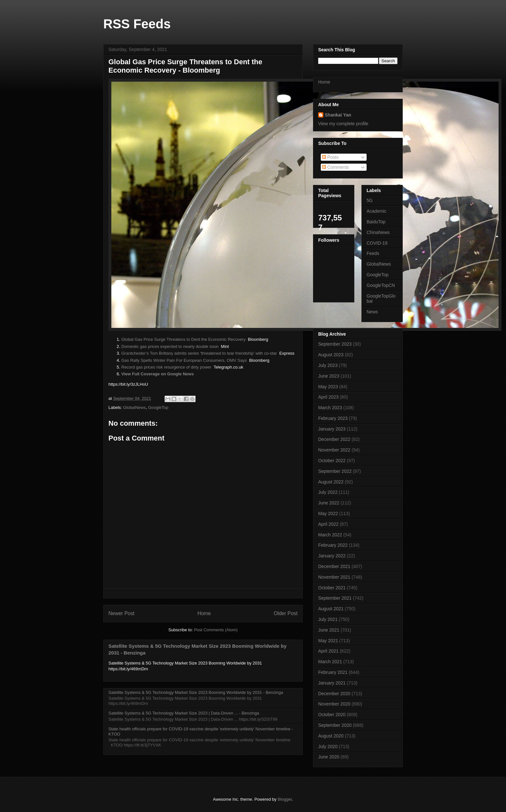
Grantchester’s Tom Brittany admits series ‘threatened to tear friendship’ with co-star (199, 353)
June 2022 (329, 503)
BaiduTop (376, 222)
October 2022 (332, 461)
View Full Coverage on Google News (157, 374)
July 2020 (328, 746)
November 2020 (334, 704)
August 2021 (331, 609)
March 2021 (330, 662)
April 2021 (328, 651)
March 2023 (330, 408)
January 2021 (332, 683)
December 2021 (334, 566)
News (372, 312)
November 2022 (334, 450)
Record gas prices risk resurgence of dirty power (166, 367)
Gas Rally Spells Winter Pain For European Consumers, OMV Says (184, 360)
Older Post (286, 613)
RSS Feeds (137, 24)
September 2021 (335, 598)
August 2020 (331, 736)
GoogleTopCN (381, 285)
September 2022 (335, 471)
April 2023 (328, 397)
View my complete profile (343, 124)
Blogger (285, 799)
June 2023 (329, 376)
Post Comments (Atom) (216, 630)
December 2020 (334, 694)
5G (370, 200)
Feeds (373, 253)
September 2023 (335, 344)
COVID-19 (377, 243)
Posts (330, 157)
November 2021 (334, 577)
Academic (376, 211)
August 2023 (331, 355)
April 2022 (328, 524)
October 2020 (332, 715)
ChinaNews (378, 232)
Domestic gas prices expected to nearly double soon (170, 346)
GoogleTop (158, 407)
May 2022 (328, 513)
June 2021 (329, 630)
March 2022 (330, 535)
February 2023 (333, 418)
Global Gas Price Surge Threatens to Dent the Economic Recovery (183, 339)
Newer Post (121, 613)
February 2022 (333, 545)
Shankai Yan (338, 115)
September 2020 (335, 725)
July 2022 (328, 492)
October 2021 (332, 588)
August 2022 (331, 482)
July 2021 (328, 619)
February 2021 (333, 672)
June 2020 (329, 757)
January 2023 (332, 429)
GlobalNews (135, 407)
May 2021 (328, 641)
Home (204, 613)
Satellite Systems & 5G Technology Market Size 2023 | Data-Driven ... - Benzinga (184, 713)
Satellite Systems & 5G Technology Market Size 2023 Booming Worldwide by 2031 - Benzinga (196, 692)
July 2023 (328, 365)
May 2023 (328, 387)
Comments (336, 167)
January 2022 (332, 556)
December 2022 (334, 439)
